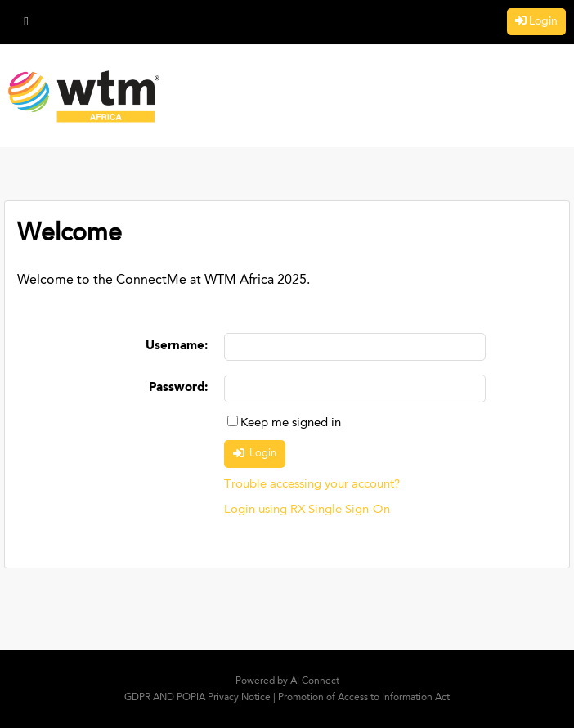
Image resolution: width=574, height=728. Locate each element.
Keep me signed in (291, 423)
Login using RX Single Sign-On (307, 510)
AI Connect (315, 681)
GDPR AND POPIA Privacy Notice (197, 698)
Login (543, 21)
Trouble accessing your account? (312, 485)
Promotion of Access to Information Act (364, 698)
